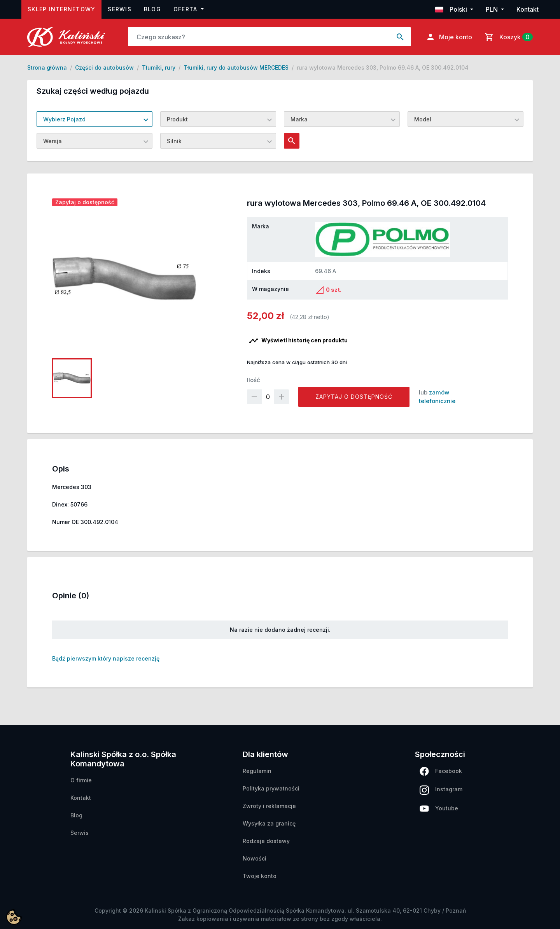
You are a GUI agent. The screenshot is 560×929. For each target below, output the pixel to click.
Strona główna (47, 67)
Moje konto (449, 37)
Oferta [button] (186, 9)
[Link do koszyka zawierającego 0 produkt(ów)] (507, 37)
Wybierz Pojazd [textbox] (64, 119)
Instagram (441, 790)
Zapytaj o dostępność (354, 397)
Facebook (441, 771)
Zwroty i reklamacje (269, 806)
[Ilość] (268, 397)
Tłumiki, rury (159, 67)
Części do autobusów (104, 67)
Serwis (120, 9)
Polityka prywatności (271, 788)
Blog (152, 9)
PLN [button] (493, 9)
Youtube (439, 809)
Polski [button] (452, 9)
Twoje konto (260, 876)
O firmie (81, 780)
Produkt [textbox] (177, 119)
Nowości (255, 858)
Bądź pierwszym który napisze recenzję (106, 658)
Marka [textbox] (299, 119)
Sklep (65, 8)
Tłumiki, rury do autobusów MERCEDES (236, 67)
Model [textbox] (423, 119)
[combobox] (94, 119)
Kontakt (528, 9)
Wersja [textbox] (52, 141)
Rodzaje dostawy (266, 841)
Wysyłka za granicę (269, 823)
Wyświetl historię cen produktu (298, 341)
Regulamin (257, 771)
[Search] (259, 37)
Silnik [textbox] (174, 141)
